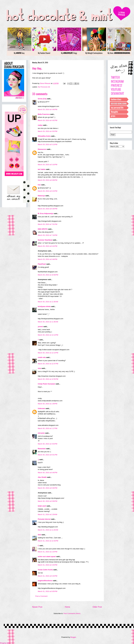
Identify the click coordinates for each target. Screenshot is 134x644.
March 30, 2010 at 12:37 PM (48, 364)
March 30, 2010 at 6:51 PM (48, 455)
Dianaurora (42, 149)
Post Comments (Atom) (72, 613)
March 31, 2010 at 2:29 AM (47, 514)
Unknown (42, 408)
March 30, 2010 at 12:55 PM (48, 379)
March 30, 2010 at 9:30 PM (48, 488)
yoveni (40, 327)
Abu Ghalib (42, 477)
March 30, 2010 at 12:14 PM (48, 335)
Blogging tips (5, 643)
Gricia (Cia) (42, 99)
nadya (40, 125)
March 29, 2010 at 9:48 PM (48, 259)
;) (38, 460)
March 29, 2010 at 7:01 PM (48, 224)
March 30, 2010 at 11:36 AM (48, 322)
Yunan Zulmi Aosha (45, 570)
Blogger (73, 637)
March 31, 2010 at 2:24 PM (48, 552)
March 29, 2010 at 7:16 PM (48, 235)
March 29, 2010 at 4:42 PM (48, 120)
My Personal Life (44, 87)
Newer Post (37, 607)
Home (68, 607)
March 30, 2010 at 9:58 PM (48, 501)
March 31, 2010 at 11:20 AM (48, 530)
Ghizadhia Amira (44, 136)
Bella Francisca (44, 114)
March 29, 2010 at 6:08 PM (48, 180)
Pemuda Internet (44, 519)
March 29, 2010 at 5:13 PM (48, 144)
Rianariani (42, 449)
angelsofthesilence (45, 581)
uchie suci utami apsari (47, 556)
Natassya (41, 196)
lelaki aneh (42, 506)
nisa (39, 368)
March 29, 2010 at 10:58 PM (48, 275)
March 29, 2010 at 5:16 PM (48, 165)
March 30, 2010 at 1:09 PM (48, 404)
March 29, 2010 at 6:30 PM (48, 209)
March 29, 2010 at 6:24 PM (48, 191)
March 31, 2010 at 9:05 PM (48, 591)
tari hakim (42, 169)
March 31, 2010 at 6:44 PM (48, 576)
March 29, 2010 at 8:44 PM (48, 246)
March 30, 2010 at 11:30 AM (48, 302)
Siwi (39, 535)
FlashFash (42, 264)
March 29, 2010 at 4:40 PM (48, 109)
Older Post (97, 607)
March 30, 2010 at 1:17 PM (48, 428)
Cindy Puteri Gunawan (47, 384)
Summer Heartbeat (45, 240)
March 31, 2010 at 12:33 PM (48, 541)
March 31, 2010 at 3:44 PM (48, 565)
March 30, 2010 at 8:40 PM (48, 473)
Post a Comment (41, 596)
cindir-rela (42, 357)
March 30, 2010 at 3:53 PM (48, 444)
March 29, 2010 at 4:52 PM (48, 131)
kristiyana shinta (44, 306)
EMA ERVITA (43, 229)
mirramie (41, 433)
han (39, 185)
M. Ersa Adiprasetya (46, 213)
